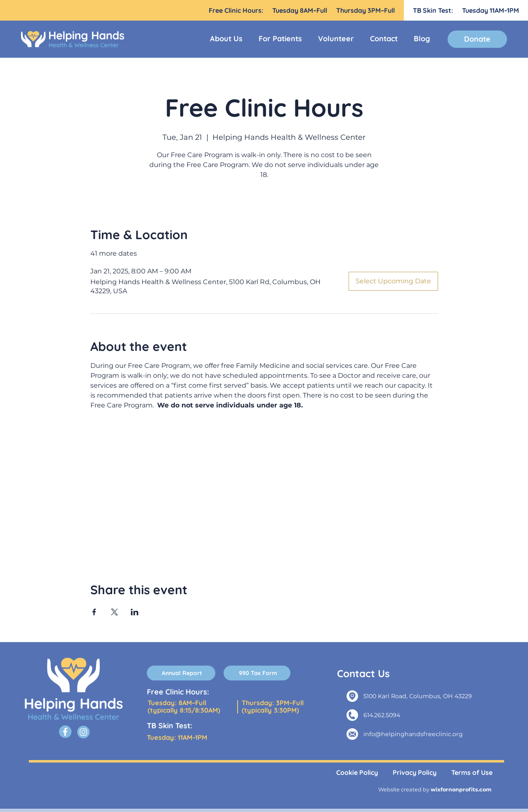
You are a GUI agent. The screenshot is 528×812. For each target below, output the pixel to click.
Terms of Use (472, 772)
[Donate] (477, 39)
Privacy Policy (415, 772)
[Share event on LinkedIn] (135, 612)
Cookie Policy (357, 772)
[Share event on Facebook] (94, 612)
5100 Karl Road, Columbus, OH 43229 (418, 696)
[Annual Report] (181, 673)
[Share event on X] (114, 612)
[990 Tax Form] (257, 673)
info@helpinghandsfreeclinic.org (413, 734)
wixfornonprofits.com (461, 790)
